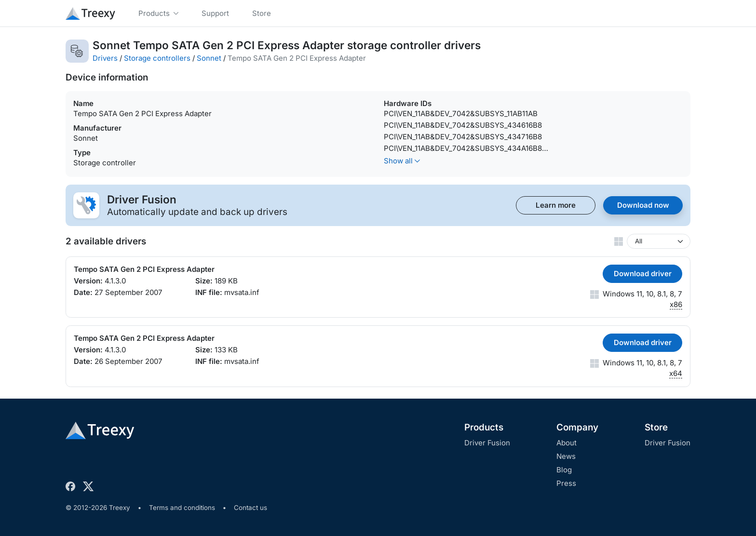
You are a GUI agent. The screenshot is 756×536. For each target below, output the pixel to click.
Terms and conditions (182, 508)
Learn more (556, 205)
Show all (402, 161)
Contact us (250, 508)
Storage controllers (157, 58)
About (567, 443)
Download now (643, 205)
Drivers (105, 58)
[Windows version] (659, 241)
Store (656, 427)
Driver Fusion (487, 443)
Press (566, 483)
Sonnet (209, 58)
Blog (564, 470)
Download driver (643, 274)
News (566, 456)
